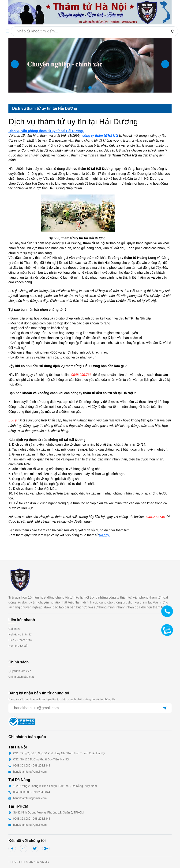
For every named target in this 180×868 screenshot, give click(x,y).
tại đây (105, 535)
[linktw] (35, 849)
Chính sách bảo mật (21, 677)
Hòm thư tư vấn (18, 646)
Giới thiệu (14, 629)
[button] (7, 31)
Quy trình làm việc (20, 671)
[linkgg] (46, 849)
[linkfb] (12, 849)
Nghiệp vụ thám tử (20, 634)
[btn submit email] (165, 708)
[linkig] (23, 849)
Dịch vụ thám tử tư (20, 640)
